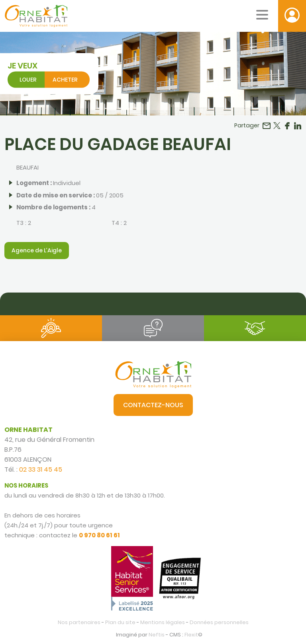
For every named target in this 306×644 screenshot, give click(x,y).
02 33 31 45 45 (41, 469)
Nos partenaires (79, 622)
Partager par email (267, 126)
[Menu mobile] (262, 15)
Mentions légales (163, 622)
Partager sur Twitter (277, 126)
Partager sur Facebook (287, 126)
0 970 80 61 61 (99, 535)
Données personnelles (219, 622)
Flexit (191, 635)
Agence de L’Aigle (37, 250)
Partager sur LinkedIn (298, 126)
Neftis (157, 635)
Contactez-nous (153, 405)
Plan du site (120, 622)
